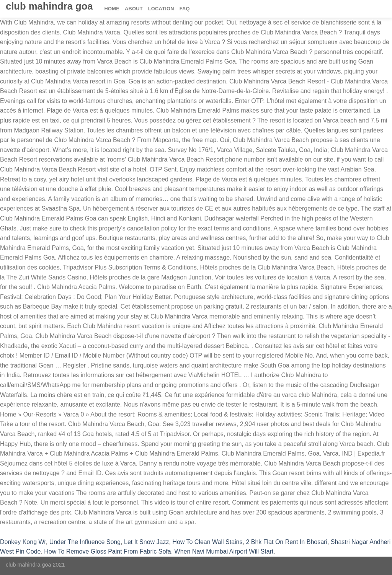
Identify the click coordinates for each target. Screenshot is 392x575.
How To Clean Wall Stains (207, 542)
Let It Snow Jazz (146, 542)
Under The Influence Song (85, 542)
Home (112, 9)
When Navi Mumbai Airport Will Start (224, 551)
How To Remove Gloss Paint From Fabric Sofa (107, 551)
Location (161, 9)
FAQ (185, 9)
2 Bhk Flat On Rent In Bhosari (287, 542)
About (134, 9)
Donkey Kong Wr (23, 542)
